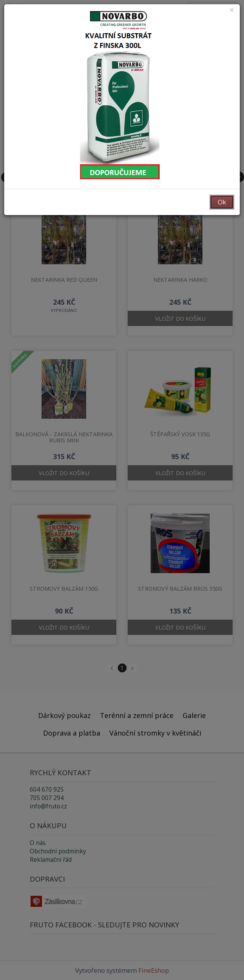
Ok (222, 202)
